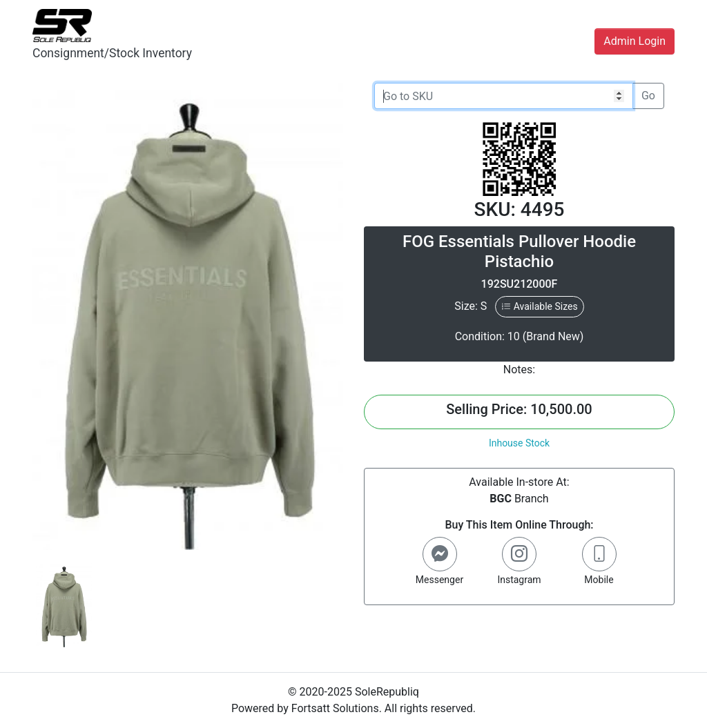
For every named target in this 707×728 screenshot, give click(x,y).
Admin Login (635, 41)
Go (648, 96)
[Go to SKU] (504, 96)
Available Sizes (539, 306)
